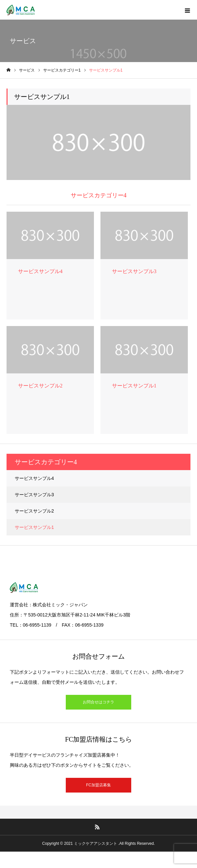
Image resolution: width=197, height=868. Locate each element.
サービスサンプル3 (34, 495)
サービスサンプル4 (34, 478)
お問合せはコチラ (98, 702)
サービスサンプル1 (34, 527)
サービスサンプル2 (34, 511)
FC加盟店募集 (98, 785)
